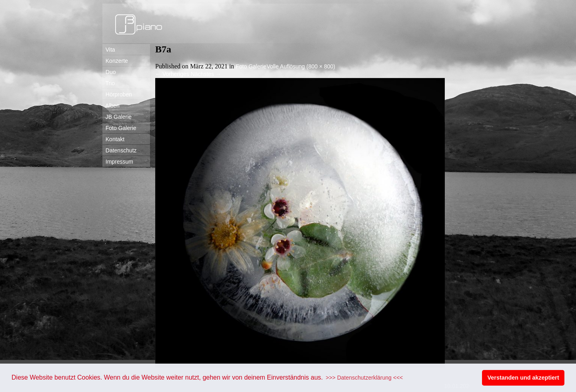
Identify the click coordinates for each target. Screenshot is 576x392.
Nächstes (206, 74)
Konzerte (115, 61)
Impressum (118, 162)
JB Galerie (117, 117)
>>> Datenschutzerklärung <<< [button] (364, 378)
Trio (109, 83)
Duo (109, 72)
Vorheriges (172, 74)
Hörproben (117, 94)
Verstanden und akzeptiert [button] (523, 378)
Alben (111, 106)
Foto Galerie (119, 128)
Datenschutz (120, 150)
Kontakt (113, 139)
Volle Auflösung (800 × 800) (301, 66)
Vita (109, 50)
